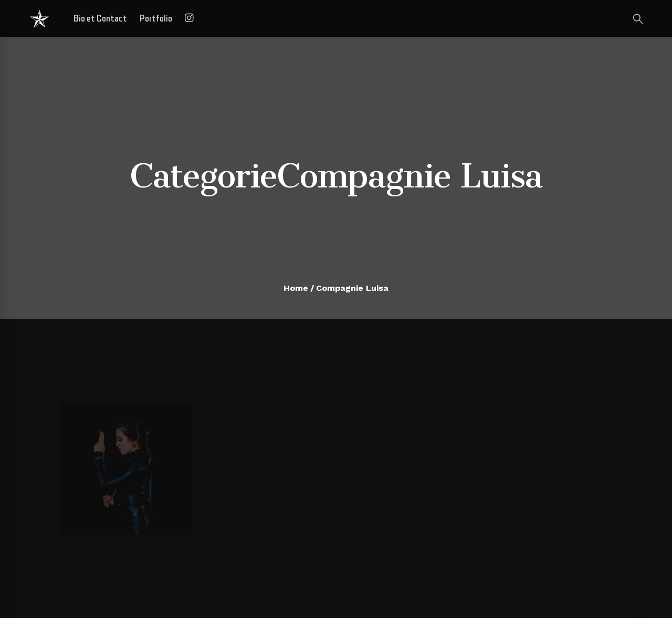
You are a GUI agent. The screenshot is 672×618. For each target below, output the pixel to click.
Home (296, 288)
